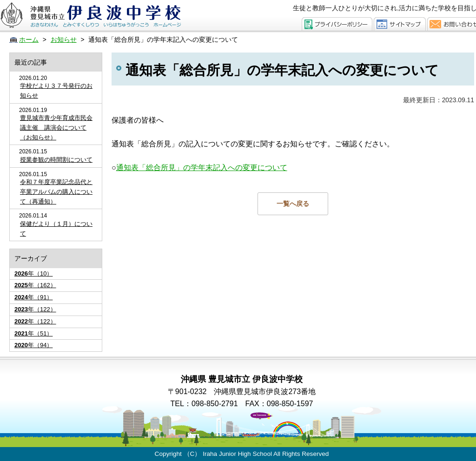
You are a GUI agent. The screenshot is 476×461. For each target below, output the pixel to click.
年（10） (33, 273)
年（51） (33, 333)
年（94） (33, 345)
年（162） (35, 285)
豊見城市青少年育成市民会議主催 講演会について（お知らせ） (56, 128)
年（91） (33, 297)
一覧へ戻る (293, 204)
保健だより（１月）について (56, 229)
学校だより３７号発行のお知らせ (56, 91)
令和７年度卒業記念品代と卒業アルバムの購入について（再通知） (56, 192)
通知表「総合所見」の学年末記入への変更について (202, 168)
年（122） (35, 309)
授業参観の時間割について (56, 160)
